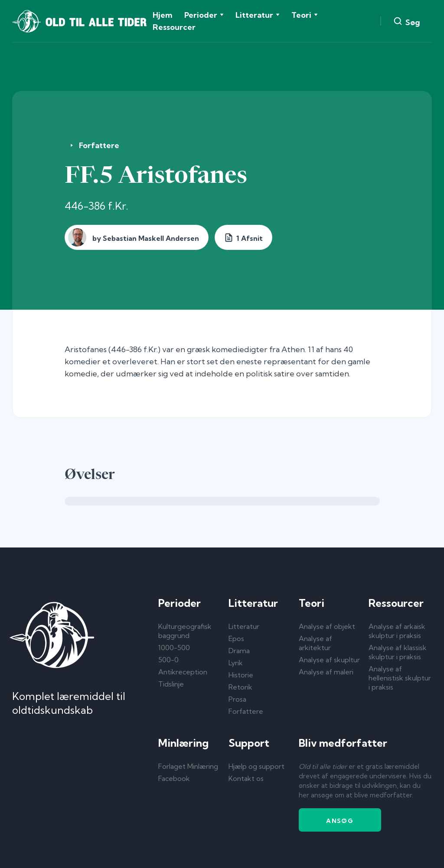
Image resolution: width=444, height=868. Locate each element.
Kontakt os (246, 778)
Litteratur (244, 626)
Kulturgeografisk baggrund (185, 631)
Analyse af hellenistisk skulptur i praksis (400, 678)
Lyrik (236, 663)
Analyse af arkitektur (315, 643)
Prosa (237, 699)
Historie (241, 675)
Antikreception (183, 672)
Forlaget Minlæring (188, 766)
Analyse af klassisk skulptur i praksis (398, 652)
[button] (204, 15)
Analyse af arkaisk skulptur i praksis (397, 631)
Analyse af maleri (326, 672)
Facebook (174, 778)
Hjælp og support (256, 766)
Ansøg (340, 821)
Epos (236, 638)
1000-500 (174, 648)
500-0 (168, 660)
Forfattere (99, 145)
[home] (79, 21)
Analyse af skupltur (329, 660)
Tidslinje (171, 684)
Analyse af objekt (327, 626)
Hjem (162, 15)
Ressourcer (174, 27)
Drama (239, 651)
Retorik (240, 687)
